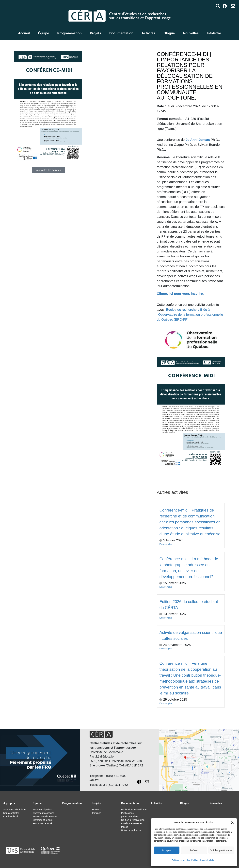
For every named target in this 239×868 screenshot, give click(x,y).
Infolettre (214, 33)
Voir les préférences (221, 850)
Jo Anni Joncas (198, 140)
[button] (232, 822)
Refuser (194, 850)
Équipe (44, 33)
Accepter (167, 850)
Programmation (69, 33)
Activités (148, 33)
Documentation (121, 33)
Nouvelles (191, 33)
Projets (96, 33)
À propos (9, 803)
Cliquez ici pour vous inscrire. (180, 294)
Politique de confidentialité (203, 860)
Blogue (169, 33)
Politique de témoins (181, 860)
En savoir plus (166, 544)
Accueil (24, 33)
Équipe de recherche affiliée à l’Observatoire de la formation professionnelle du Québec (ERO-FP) (190, 315)
